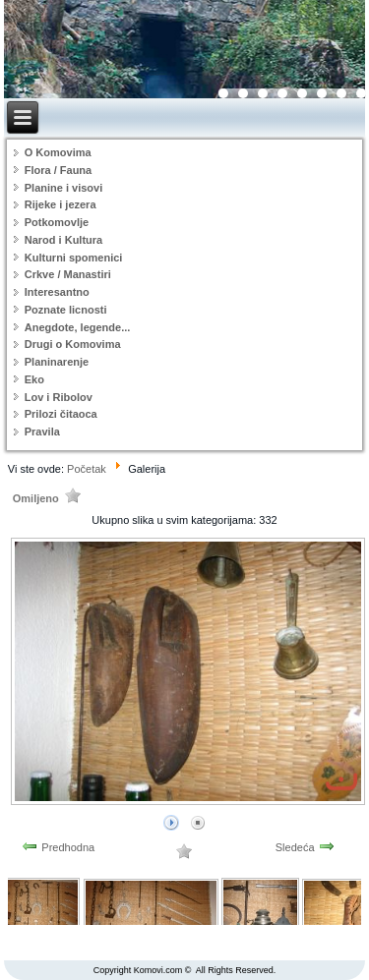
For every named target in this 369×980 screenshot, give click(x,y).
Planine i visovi (63, 188)
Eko (34, 379)
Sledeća (295, 847)
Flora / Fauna (58, 170)
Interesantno (57, 292)
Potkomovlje (57, 222)
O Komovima (58, 152)
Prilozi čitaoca (61, 414)
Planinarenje (57, 362)
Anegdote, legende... (78, 327)
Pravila (42, 432)
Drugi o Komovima (73, 344)
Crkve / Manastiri (68, 274)
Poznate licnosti (66, 310)
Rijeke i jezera (61, 204)
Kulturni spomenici (74, 258)
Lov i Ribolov (59, 397)
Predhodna (68, 847)
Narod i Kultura (63, 240)
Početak (87, 469)
